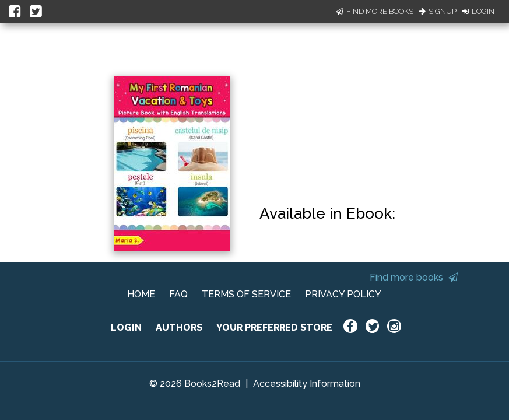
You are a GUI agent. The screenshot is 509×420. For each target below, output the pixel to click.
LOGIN (126, 328)
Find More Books (375, 11)
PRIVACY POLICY (343, 294)
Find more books (414, 277)
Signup (438, 11)
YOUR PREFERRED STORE (274, 328)
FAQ (178, 294)
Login (478, 11)
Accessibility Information (307, 384)
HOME (141, 294)
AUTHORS (179, 328)
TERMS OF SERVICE (246, 294)
